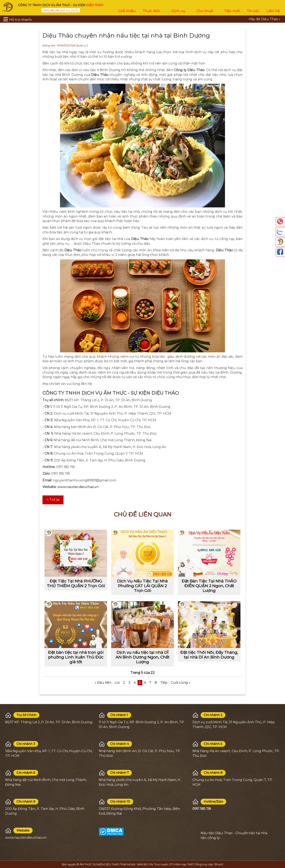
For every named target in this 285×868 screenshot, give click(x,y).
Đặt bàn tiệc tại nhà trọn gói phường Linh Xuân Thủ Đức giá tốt (76, 657)
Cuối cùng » (181, 683)
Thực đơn (153, 10)
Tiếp (164, 683)
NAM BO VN (145, 864)
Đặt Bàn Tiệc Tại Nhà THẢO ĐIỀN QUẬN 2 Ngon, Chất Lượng (209, 586)
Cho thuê (207, 10)
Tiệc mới (232, 11)
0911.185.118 (51, 10)
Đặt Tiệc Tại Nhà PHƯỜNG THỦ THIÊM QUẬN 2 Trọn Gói (76, 583)
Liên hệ (273, 11)
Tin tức (253, 11)
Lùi (117, 683)
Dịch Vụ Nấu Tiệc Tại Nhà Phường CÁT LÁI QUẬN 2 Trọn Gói (142, 586)
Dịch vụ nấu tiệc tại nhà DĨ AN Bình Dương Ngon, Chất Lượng (142, 657)
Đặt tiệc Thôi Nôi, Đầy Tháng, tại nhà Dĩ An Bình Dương (209, 655)
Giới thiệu (127, 11)
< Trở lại (53, 500)
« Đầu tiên (103, 683)
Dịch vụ (180, 10)
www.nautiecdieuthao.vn (78, 487)
